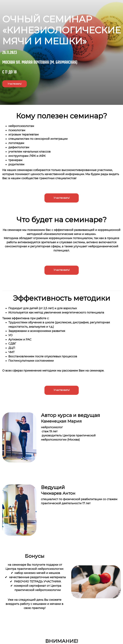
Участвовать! (15, 84)
